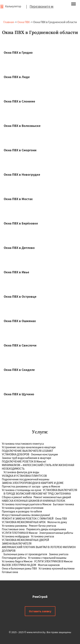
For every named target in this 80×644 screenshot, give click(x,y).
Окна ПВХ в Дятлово (19, 248)
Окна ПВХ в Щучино (19, 394)
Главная (9, 22)
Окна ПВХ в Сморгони (20, 150)
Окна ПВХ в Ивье (16, 272)
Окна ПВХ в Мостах (18, 199)
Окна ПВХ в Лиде (17, 77)
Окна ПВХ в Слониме (19, 101)
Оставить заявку (40, 611)
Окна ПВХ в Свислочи (20, 345)
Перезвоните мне (43, 6)
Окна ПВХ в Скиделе (19, 370)
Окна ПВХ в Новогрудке (22, 174)
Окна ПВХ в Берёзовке (21, 223)
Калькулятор (11, 6)
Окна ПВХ (23, 22)
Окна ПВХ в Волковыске (22, 126)
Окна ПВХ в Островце (20, 296)
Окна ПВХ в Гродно (18, 52)
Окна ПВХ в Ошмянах (20, 321)
